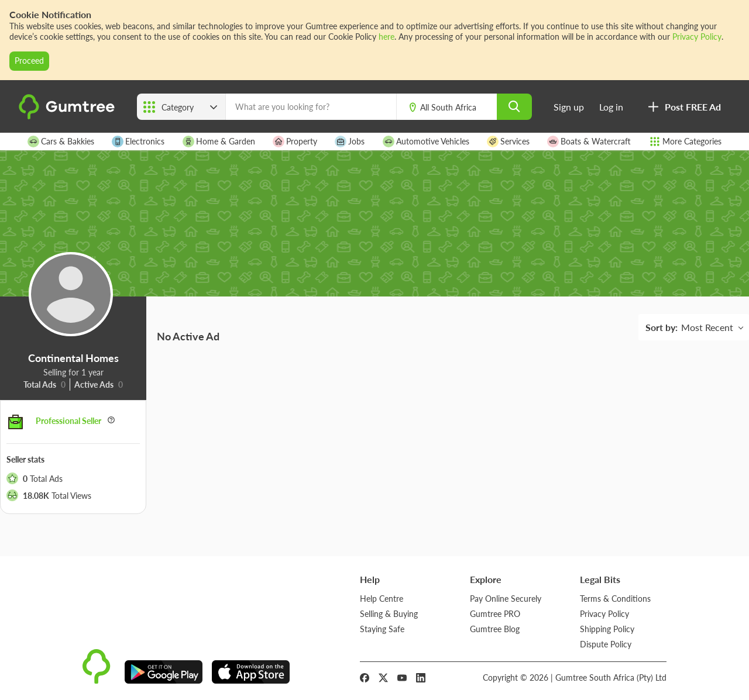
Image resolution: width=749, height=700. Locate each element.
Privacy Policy (697, 37)
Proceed (29, 61)
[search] (514, 107)
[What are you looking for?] (311, 107)
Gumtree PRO (495, 614)
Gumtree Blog (495, 629)
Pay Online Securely (506, 599)
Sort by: (662, 327)
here (386, 37)
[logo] (68, 117)
